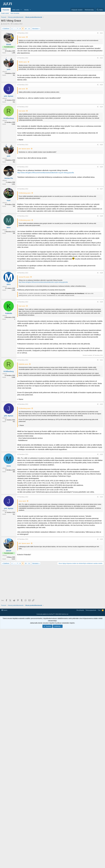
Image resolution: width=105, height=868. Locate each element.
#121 (101, 33)
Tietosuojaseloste (91, 610)
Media (26, 10)
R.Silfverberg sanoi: (25, 193)
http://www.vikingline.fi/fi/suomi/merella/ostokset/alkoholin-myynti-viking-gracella (46, 173)
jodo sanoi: (22, 89)
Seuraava (35, 29)
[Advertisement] (53, 582)
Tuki (99, 610)
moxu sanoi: (22, 501)
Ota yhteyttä (80, 610)
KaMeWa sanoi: (24, 364)
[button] (21, 10)
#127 (101, 189)
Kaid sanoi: (22, 306)
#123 (101, 85)
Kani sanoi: (22, 37)
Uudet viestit (5, 13)
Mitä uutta (16, 10)
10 (26, 29)
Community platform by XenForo (52, 614)
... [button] (15, 29)
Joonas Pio (6, 24)
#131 (101, 360)
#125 (101, 145)
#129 (101, 273)
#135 (101, 539)
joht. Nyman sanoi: (24, 149)
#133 (101, 454)
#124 (101, 107)
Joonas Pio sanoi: (24, 277)
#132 (101, 404)
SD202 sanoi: (23, 62)
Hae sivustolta (15, 13)
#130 (101, 302)
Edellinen (6, 29)
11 (29, 29)
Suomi (4, 610)
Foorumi (6, 10)
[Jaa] (98, 33)
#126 (101, 167)
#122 (101, 58)
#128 (101, 216)
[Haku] (100, 10)
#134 (101, 497)
